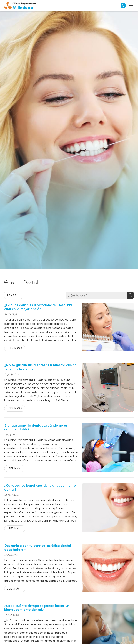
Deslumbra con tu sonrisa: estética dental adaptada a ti (38, 548)
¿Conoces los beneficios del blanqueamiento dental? (40, 487)
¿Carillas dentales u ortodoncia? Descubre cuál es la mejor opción (38, 307)
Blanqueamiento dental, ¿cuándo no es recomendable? (36, 427)
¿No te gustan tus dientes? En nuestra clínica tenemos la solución (40, 367)
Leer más (13, 348)
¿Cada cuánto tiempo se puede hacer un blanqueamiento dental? (37, 608)
